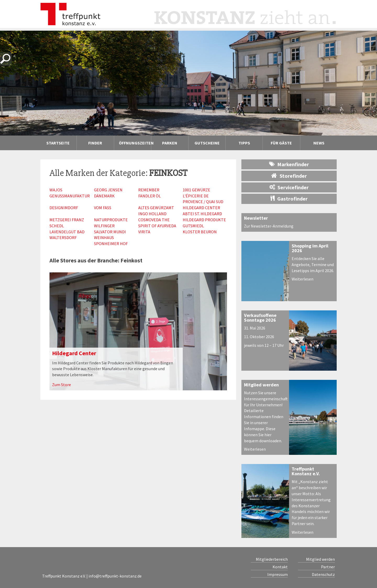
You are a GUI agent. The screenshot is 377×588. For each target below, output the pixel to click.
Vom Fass (103, 208)
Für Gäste (281, 143)
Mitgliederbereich (272, 559)
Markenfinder (289, 164)
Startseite (58, 143)
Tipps (244, 143)
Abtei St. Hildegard (202, 214)
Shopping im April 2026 (310, 248)
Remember (149, 190)
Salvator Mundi (110, 232)
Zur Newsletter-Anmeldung (269, 226)
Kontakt (280, 567)
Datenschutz (323, 574)
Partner (328, 567)
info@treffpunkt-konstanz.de (115, 576)
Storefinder (289, 176)
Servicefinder (289, 187)
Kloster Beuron (200, 232)
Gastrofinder (289, 199)
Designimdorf (64, 208)
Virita (144, 232)
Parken (170, 143)
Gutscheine (207, 143)
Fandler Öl (149, 196)
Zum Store (62, 385)
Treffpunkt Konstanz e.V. (306, 471)
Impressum (278, 574)
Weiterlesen (303, 279)
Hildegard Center (201, 208)
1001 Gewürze (196, 190)
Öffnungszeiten (135, 143)
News (319, 143)
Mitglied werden (261, 385)
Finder (95, 143)
